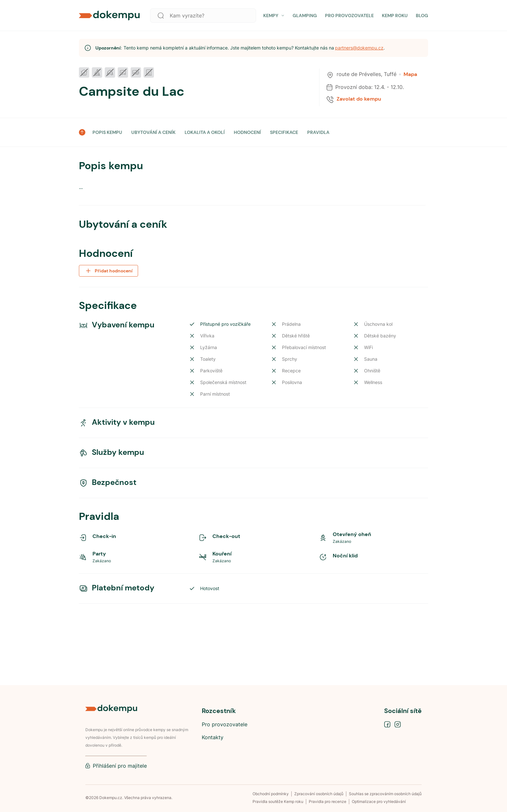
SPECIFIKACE (284, 132)
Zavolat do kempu (359, 99)
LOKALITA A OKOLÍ (205, 132)
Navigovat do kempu (395, 411)
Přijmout (345, 785)
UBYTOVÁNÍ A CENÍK (153, 132)
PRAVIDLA (318, 132)
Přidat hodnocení (108, 455)
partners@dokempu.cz (359, 48)
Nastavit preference (397, 785)
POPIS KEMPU (107, 132)
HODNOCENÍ (247, 132)
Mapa (408, 74)
